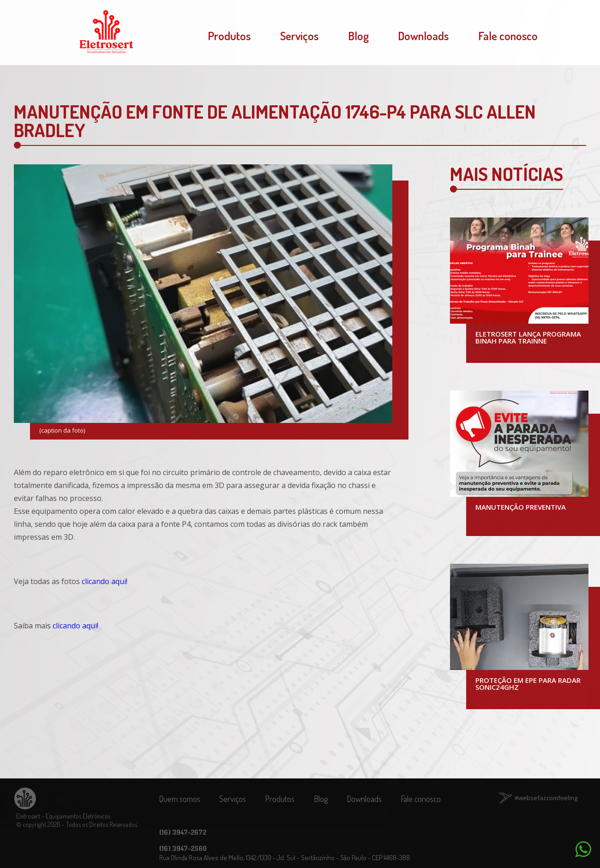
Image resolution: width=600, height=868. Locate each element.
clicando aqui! (105, 581)
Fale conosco (508, 36)
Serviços (299, 36)
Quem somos (180, 799)
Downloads (423, 36)
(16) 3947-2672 (183, 832)
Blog (358, 36)
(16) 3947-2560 (183, 848)
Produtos (229, 36)
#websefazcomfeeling (546, 798)
